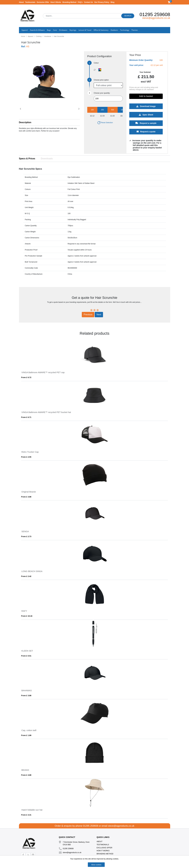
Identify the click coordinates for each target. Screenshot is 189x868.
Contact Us (88, 2)
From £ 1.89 (26, 735)
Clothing (39, 36)
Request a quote (146, 132)
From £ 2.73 (26, 536)
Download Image (146, 106)
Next (99, 315)
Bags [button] (49, 30)
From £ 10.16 (27, 616)
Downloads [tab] (47, 159)
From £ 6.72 (26, 377)
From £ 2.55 (26, 457)
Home (23, 36)
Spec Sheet (146, 115)
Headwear (48, 36)
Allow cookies (96, 865)
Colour (96, 63)
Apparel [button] (25, 30)
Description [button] (25, 122)
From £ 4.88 (26, 775)
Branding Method (69, 2)
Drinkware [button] (63, 30)
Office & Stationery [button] (101, 30)
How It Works (56, 2)
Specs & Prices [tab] (27, 159)
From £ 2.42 (26, 576)
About (21, 2)
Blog (112, 2)
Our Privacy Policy (102, 2)
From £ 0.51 (26, 656)
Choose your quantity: (102, 93)
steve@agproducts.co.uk (156, 18)
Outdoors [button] (114, 30)
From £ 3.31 (26, 815)
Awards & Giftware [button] (37, 30)
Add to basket (146, 96)
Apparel (30, 36)
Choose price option (101, 80)
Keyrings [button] (73, 30)
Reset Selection (105, 123)
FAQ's (80, 2)
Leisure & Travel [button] (85, 30)
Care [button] (55, 30)
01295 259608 (155, 14)
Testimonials (30, 2)
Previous (88, 315)
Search (128, 16)
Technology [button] (125, 30)
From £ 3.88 (26, 497)
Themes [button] (135, 30)
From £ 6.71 (26, 417)
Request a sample (146, 123)
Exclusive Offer (43, 2)
